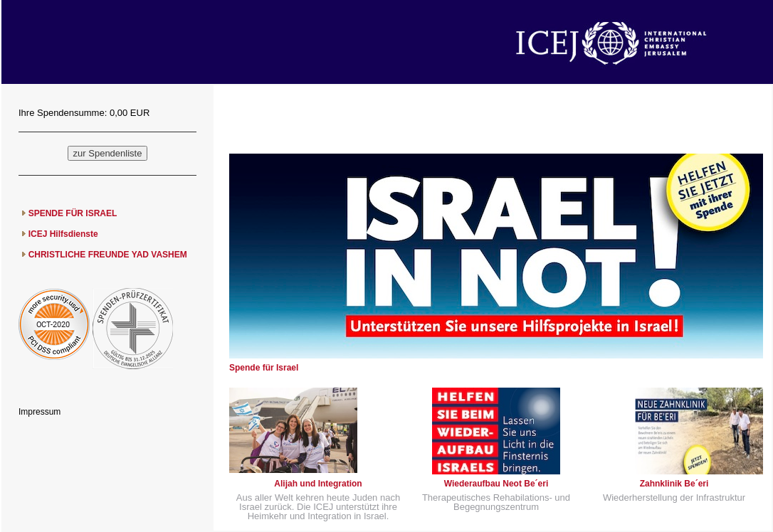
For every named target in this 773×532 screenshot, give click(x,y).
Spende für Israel (264, 368)
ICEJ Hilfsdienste (63, 234)
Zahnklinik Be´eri (674, 484)
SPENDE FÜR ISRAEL (73, 213)
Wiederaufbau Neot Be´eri (496, 484)
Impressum (40, 412)
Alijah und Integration (318, 484)
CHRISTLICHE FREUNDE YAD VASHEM (108, 255)
